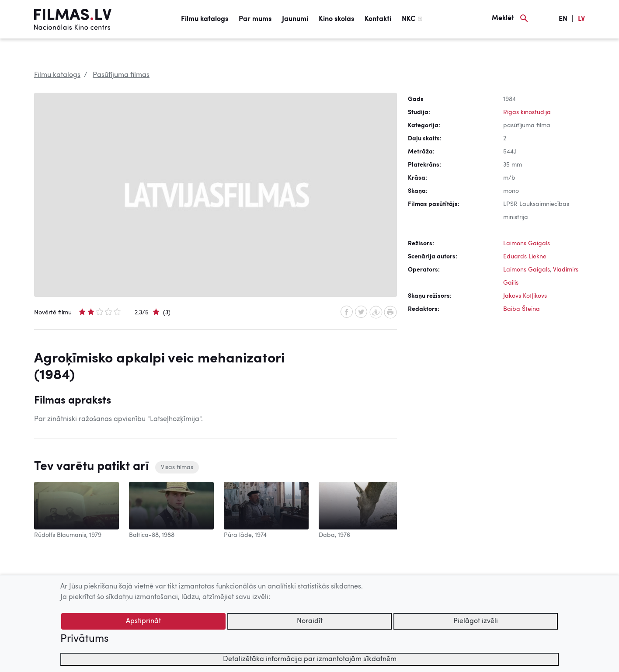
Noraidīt (310, 621)
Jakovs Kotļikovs (525, 296)
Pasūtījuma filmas (121, 75)
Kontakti (378, 19)
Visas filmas (177, 467)
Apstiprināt (143, 621)
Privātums (84, 639)
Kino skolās (336, 19)
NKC (409, 19)
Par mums (255, 19)
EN (563, 19)
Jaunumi (295, 19)
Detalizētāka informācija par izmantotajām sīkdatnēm (310, 659)
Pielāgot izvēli (476, 621)
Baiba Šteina (522, 309)
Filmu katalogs (205, 19)
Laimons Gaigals (527, 244)
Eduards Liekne (525, 257)
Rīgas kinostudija (527, 112)
